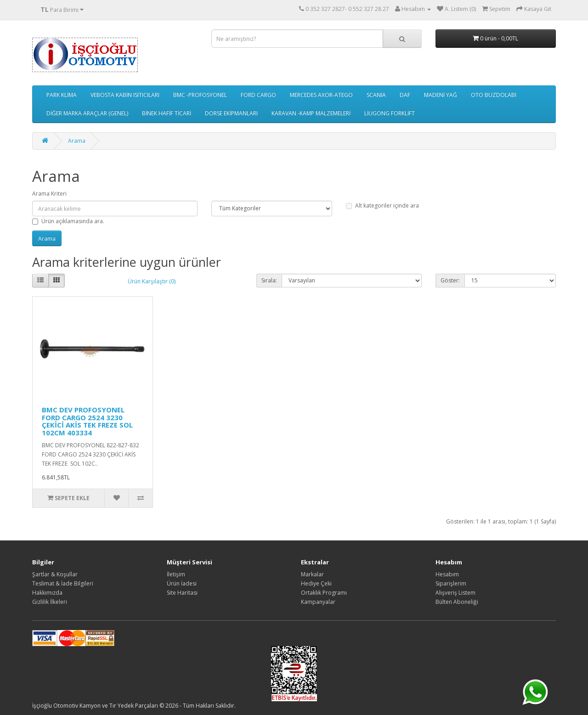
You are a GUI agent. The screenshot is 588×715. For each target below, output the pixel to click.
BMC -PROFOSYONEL (200, 95)
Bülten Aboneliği (457, 602)
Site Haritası (182, 593)
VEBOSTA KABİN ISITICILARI (125, 95)
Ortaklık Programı (324, 593)
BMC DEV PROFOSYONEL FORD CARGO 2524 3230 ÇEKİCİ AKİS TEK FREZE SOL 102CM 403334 (87, 421)
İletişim (176, 574)
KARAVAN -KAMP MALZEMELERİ (311, 113)
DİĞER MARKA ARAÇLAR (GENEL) (87, 113)
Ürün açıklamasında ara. (68, 221)
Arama (77, 141)
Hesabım (447, 574)
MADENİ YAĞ (441, 95)
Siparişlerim (451, 583)
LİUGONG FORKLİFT (390, 113)
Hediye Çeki (316, 583)
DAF (405, 95)
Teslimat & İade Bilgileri (63, 583)
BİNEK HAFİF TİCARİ (167, 113)
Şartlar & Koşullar (55, 574)
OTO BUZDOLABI (494, 95)
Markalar (312, 574)
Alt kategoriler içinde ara (382, 205)
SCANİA (376, 95)
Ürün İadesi (182, 583)
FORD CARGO (258, 95)
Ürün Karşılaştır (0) (152, 281)
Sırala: (269, 280)
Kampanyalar (318, 602)
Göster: (450, 280)
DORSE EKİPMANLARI (231, 113)
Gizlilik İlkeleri (50, 602)
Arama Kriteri (49, 194)
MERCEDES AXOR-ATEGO (321, 95)
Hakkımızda (47, 593)
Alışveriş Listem (455, 593)
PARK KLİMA (62, 95)
